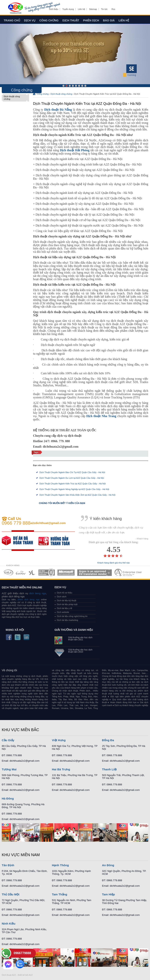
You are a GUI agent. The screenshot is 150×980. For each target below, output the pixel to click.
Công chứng (49, 20)
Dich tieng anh (15, 8)
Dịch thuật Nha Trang (101, 416)
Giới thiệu (54, 9)
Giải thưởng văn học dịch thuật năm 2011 (80, 639)
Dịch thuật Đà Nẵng (58, 110)
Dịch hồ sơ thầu (65, 593)
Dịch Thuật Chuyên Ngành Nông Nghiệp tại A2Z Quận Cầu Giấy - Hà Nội (74, 489)
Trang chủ (12, 20)
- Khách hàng (142, 539)
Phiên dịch (91, 20)
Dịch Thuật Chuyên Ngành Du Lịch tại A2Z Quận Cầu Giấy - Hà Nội (72, 478)
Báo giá (109, 20)
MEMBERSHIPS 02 (21, 573)
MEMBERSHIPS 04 (47, 573)
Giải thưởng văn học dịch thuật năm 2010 (80, 651)
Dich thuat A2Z (9, 975)
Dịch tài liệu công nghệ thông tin (72, 616)
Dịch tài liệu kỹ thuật (67, 600)
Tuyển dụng (68, 9)
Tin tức (104, 9)
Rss (113, 9)
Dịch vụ (30, 20)
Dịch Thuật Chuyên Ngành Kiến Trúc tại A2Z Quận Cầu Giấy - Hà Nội (73, 484)
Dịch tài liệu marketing (67, 620)
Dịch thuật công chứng (15, 98)
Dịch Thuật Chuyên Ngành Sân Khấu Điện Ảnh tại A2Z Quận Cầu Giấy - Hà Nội (77, 495)
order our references (57, 541)
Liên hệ (81, 9)
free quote (20, 541)
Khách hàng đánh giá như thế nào (114, 563)
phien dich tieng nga (29, 599)
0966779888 (22, 953)
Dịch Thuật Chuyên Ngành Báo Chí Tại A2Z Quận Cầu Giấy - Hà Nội (72, 472)
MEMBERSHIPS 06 (95, 573)
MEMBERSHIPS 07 (129, 573)
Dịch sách (62, 597)
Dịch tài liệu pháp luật (67, 604)
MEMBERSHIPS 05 (66, 573)
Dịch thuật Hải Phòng (75, 150)
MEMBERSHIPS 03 (32, 573)
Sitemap (93, 9)
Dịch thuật (71, 20)
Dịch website (63, 612)
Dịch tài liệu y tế (64, 608)
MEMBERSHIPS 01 (8, 573)
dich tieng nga (37, 593)
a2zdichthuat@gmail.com (48, 523)
